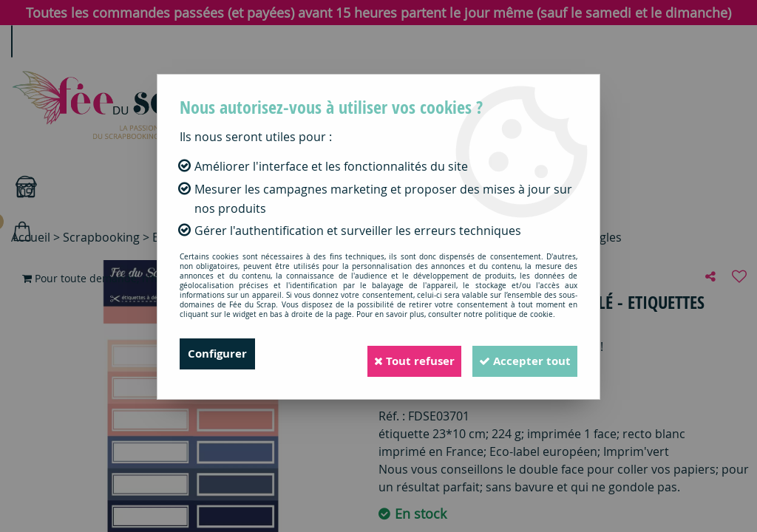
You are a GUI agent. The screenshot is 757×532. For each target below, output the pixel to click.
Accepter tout (518, 354)
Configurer (219, 354)
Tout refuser (394, 354)
